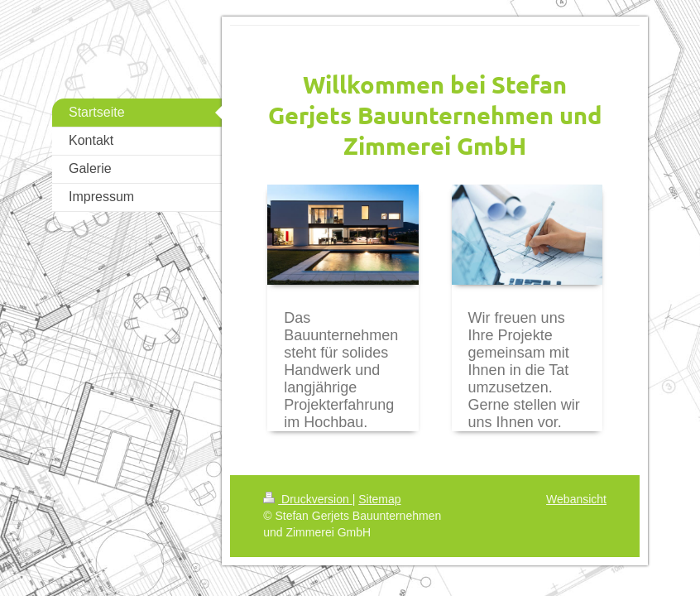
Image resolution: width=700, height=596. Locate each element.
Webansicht (576, 499)
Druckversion (307, 499)
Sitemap (379, 499)
